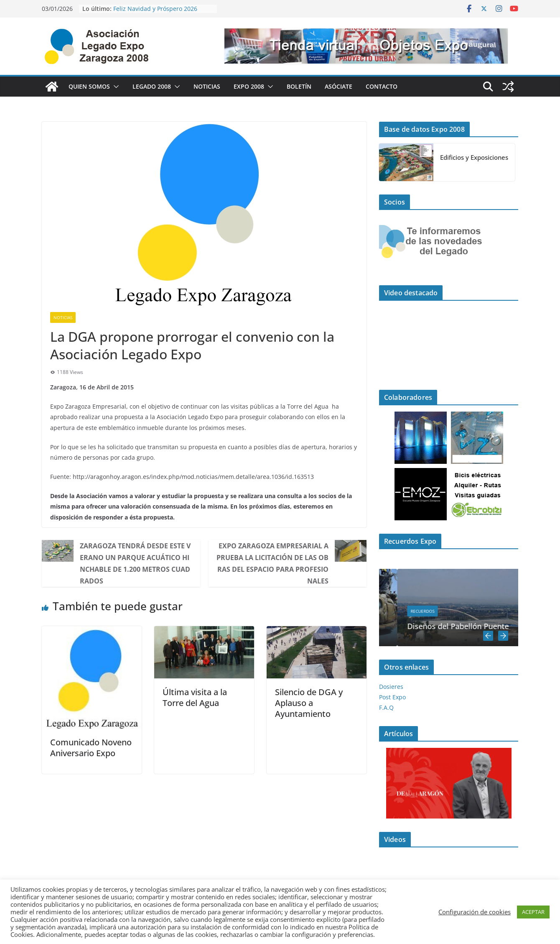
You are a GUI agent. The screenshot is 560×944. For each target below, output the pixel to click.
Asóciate (339, 86)
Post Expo (392, 697)
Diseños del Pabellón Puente (480, 626)
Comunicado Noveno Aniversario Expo (91, 748)
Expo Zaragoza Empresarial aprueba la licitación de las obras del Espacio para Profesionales (272, 563)
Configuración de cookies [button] (475, 912)
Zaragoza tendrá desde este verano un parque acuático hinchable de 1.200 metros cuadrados (135, 563)
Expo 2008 (249, 86)
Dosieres (391, 687)
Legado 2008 (152, 86)
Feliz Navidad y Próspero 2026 (155, 9)
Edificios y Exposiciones (474, 157)
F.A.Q (386, 707)
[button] (115, 87)
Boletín (299, 86)
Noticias (207, 86)
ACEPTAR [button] (533, 912)
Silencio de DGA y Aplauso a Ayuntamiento (309, 703)
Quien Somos (89, 86)
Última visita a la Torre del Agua (195, 697)
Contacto (382, 86)
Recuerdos (444, 611)
